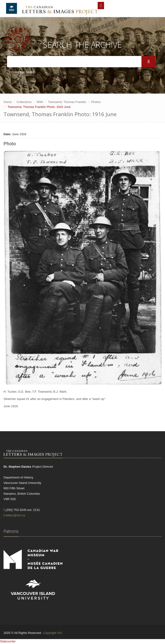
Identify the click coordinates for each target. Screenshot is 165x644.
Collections (24, 102)
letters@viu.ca (15, 515)
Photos (96, 102)
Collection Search (22, 72)
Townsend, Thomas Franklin (67, 102)
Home (8, 102)
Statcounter (8, 641)
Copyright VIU (53, 633)
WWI (40, 102)
